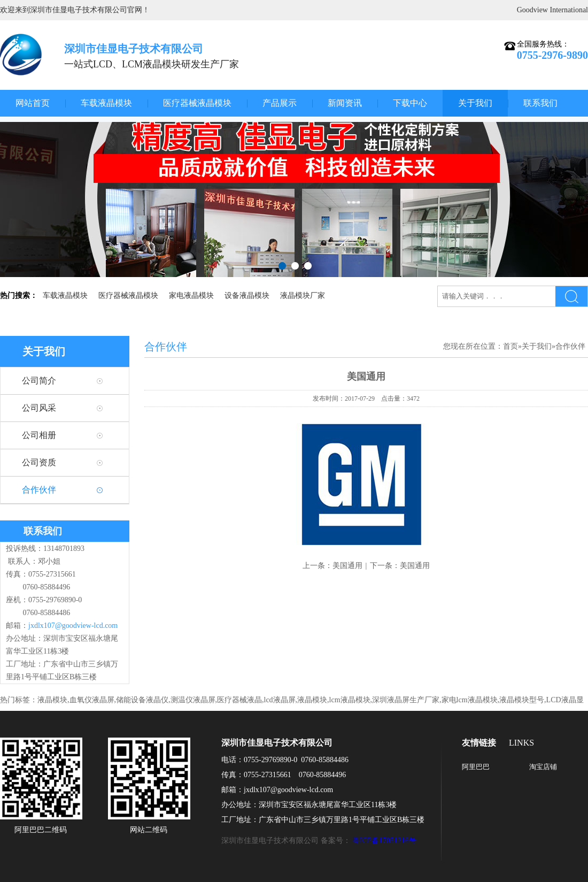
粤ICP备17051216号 (384, 841)
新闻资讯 (345, 103)
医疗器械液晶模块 (197, 103)
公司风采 (39, 408)
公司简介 (39, 381)
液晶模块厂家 (303, 296)
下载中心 (410, 103)
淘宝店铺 (543, 767)
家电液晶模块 (191, 296)
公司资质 (39, 462)
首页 (510, 346)
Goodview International (552, 10)
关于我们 (475, 103)
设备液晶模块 (247, 296)
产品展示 (280, 103)
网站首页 (33, 103)
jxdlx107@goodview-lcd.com (73, 626)
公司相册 (39, 435)
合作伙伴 (39, 490)
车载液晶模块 (106, 103)
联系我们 (540, 103)
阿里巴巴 (476, 767)
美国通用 (347, 566)
